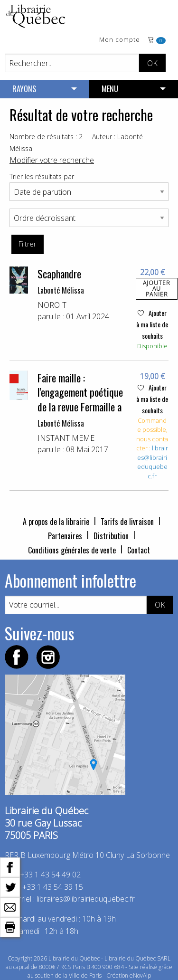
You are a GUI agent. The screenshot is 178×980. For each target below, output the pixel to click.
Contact (139, 550)
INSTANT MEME (66, 438)
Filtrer (27, 244)
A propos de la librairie (56, 522)
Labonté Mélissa (61, 290)
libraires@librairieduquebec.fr (153, 462)
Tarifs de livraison (127, 522)
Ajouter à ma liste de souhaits (152, 324)
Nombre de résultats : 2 (46, 137)
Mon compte (120, 40)
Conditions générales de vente (72, 550)
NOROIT (52, 305)
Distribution (111, 536)
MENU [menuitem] (110, 89)
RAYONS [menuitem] (24, 89)
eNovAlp (140, 975)
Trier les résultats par (42, 176)
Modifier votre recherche (52, 160)
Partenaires (65, 536)
